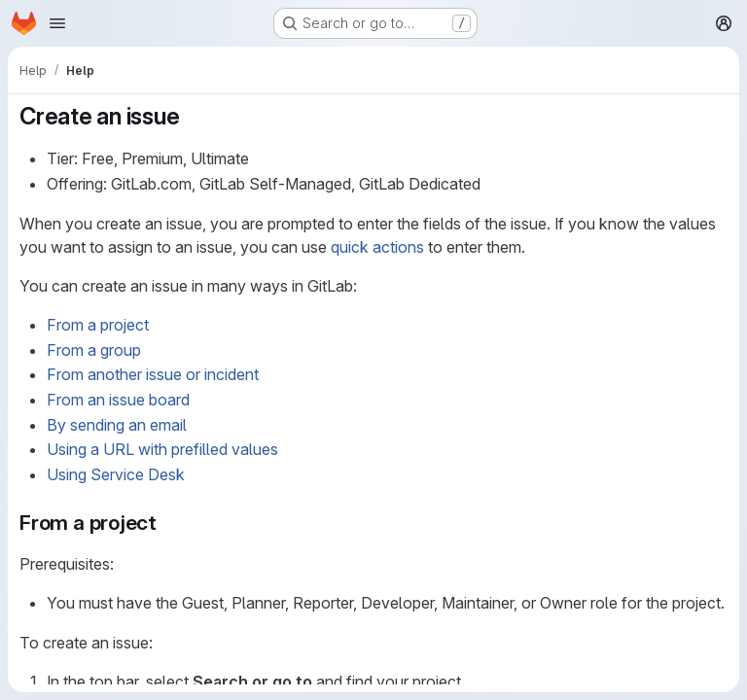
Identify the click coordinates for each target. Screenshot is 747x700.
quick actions (377, 247)
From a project (98, 325)
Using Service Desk (116, 474)
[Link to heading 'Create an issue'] (192, 116)
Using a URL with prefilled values (162, 449)
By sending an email (117, 425)
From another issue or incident (153, 374)
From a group (94, 350)
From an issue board (118, 400)
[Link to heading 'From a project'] (168, 523)
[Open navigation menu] (57, 23)
